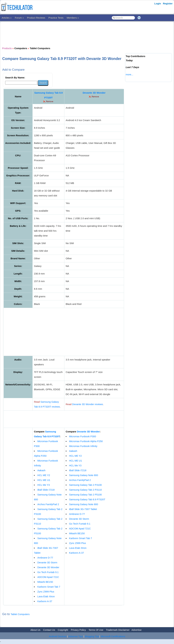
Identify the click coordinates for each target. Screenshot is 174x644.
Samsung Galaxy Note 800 (84, 475)
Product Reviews (36, 18)
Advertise (136, 630)
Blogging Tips (92, 636)
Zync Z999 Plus (46, 592)
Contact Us (49, 630)
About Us (36, 630)
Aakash (41, 470)
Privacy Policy (78, 630)
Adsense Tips (76, 636)
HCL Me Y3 (43, 485)
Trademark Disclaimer (118, 630)
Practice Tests (56, 18)
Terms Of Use (96, 630)
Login (158, 3)
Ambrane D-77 (45, 558)
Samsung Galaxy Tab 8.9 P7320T (87, 499)
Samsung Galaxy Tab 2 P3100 (85, 485)
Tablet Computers (20, 614)
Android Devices (58, 636)
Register (168, 3)
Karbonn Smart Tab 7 (49, 587)
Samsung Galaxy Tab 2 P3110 (85, 490)
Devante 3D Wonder (94, 93)
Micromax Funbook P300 (83, 436)
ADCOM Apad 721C (48, 577)
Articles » (7, 18)
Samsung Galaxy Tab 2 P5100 (85, 495)
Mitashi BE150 (45, 582)
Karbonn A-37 (45, 601)
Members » (73, 18)
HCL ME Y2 (44, 475)
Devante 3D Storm (47, 562)
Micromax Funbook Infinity (83, 446)
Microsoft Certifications (113, 636)
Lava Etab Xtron (46, 596)
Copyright (63, 630)
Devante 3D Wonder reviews (88, 404)
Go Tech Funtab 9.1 (48, 572)
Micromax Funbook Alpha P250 (86, 441)
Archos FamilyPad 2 (48, 504)
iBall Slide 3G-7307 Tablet (83, 509)
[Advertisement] (63, 34)
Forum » (19, 18)
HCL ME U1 (44, 480)
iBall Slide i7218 (46, 490)
